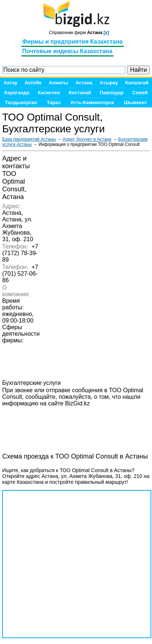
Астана (84, 83)
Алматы (58, 83)
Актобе (33, 83)
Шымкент (135, 102)
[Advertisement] (61, 426)
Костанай (80, 93)
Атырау (109, 83)
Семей (140, 93)
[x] (106, 33)
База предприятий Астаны (29, 139)
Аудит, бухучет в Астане (87, 139)
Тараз (54, 102)
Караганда (17, 93)
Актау (11, 83)
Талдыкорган (21, 102)
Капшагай (137, 83)
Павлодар (112, 93)
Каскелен (49, 93)
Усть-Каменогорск (92, 102)
